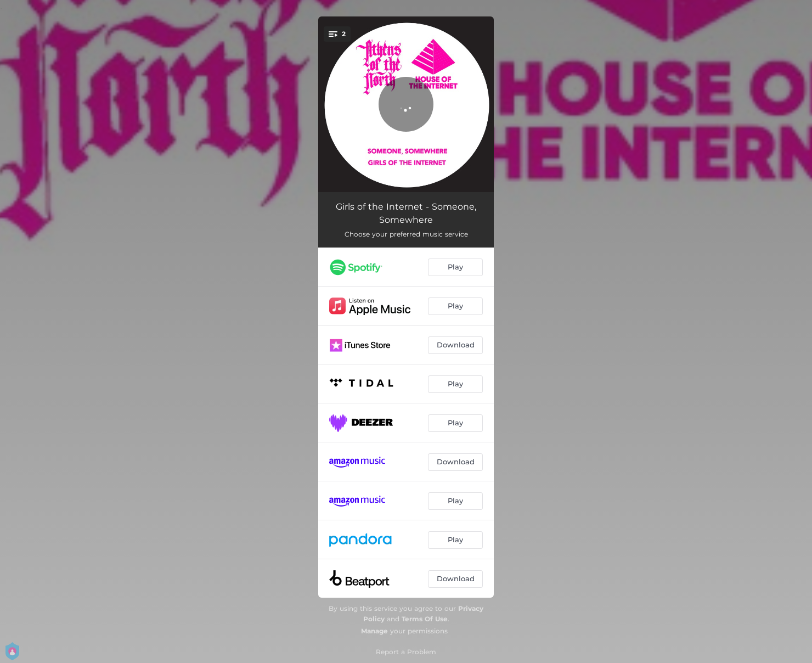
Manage (374, 631)
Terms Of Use (425, 619)
